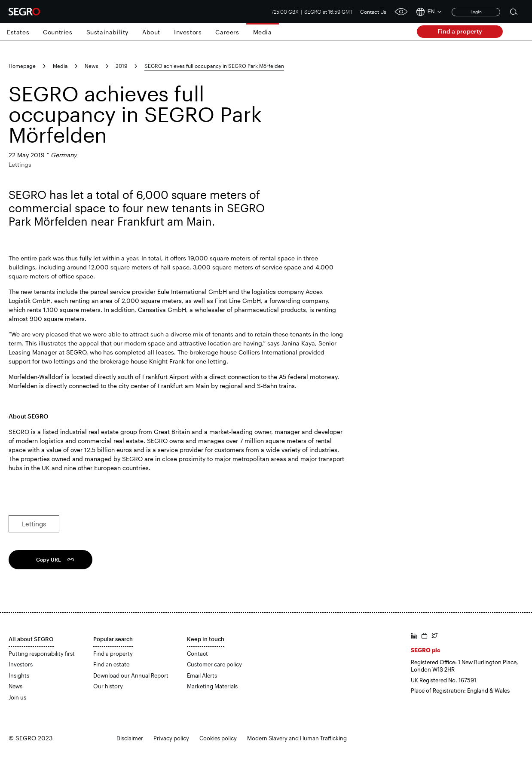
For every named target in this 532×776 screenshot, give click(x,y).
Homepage (22, 66)
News (92, 66)
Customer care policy (214, 664)
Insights (19, 675)
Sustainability (107, 32)
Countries (58, 32)
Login (476, 12)
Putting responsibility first (42, 654)
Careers (227, 32)
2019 (121, 66)
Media (263, 32)
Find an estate (111, 664)
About (151, 32)
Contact (197, 654)
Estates (18, 32)
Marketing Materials (212, 686)
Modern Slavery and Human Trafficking (297, 738)
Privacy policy (171, 738)
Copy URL (49, 559)
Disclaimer (130, 738)
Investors (188, 32)
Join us (17, 697)
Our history (108, 686)
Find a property (460, 31)
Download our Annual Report (131, 675)
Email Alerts (202, 675)
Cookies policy (218, 738)
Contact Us (373, 12)
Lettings (34, 524)
